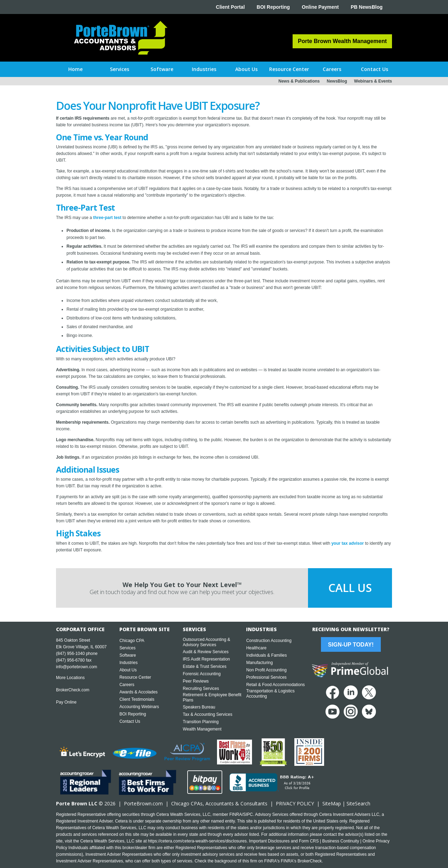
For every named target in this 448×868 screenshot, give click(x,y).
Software (128, 655)
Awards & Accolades (138, 692)
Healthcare (256, 648)
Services (127, 648)
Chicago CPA (132, 641)
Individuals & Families (266, 655)
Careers (127, 685)
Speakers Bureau (199, 707)
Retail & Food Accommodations (275, 685)
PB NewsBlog (367, 7)
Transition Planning (201, 722)
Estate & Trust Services (205, 666)
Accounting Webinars (139, 707)
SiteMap (332, 803)
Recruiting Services (201, 689)
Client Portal (230, 7)
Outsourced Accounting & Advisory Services (206, 642)
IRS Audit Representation (206, 659)
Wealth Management (202, 729)
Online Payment (320, 7)
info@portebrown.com (77, 667)
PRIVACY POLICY (295, 803)
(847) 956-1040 (70, 654)
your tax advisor (348, 543)
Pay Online (66, 702)
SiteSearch (358, 803)
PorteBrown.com (143, 803)
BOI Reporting (273, 7)
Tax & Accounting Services (207, 714)
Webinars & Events (373, 81)
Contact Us (130, 721)
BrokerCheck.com (73, 690)
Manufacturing (259, 663)
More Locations (70, 678)
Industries (128, 663)
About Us (128, 670)
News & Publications (299, 81)
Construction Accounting (269, 641)
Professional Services (266, 677)
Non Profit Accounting (266, 670)
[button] (120, 69)
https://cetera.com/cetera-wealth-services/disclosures (197, 841)
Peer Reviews (196, 681)
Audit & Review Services (206, 652)
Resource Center (135, 677)
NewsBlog (337, 81)
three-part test (107, 218)
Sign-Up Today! (351, 645)
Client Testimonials (137, 699)
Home (75, 69)
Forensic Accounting (202, 674)
